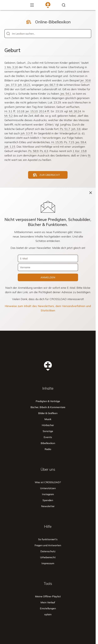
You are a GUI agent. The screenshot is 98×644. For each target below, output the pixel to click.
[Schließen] (91, 193)
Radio (48, 449)
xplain (48, 614)
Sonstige (48, 431)
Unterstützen (48, 488)
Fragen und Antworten (48, 545)
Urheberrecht (48, 557)
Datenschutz (48, 551)
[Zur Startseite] (48, 5)
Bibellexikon (48, 443)
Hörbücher (48, 425)
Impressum (48, 563)
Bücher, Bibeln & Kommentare (48, 407)
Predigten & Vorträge (48, 401)
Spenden (48, 500)
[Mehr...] (32, 5)
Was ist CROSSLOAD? (48, 482)
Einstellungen (48, 608)
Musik (48, 419)
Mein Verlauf (48, 602)
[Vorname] (48, 267)
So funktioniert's (48, 539)
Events (48, 437)
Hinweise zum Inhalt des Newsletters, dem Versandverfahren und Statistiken (48, 308)
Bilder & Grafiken (48, 413)
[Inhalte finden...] (64, 5)
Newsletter (48, 506)
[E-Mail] (48, 258)
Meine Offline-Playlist (48, 596)
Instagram (48, 494)
